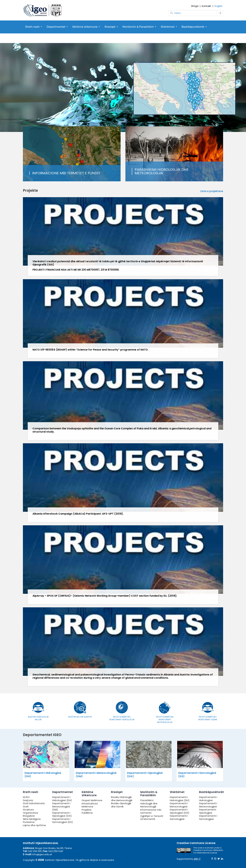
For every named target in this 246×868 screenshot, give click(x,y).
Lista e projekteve (212, 191)
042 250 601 (35, 851)
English (219, 6)
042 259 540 (56, 851)
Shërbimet (168, 27)
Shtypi (195, 6)
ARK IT (197, 859)
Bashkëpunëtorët (193, 27)
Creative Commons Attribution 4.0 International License (208, 851)
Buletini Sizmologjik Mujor (38, 718)
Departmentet (56, 27)
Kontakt (207, 6)
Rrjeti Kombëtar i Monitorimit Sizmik (208, 718)
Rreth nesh (32, 27)
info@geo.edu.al (42, 854)
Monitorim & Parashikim (138, 27)
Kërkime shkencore (85, 27)
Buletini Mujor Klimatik (80, 717)
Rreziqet (110, 27)
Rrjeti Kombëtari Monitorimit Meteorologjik (165, 720)
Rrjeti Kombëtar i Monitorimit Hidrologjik (122, 718)
